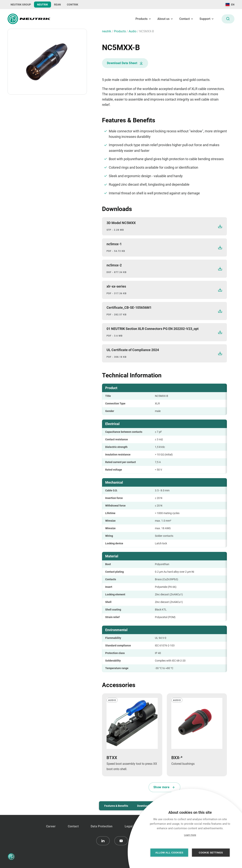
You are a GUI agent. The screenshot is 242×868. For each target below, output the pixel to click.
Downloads (144, 806)
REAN (57, 5)
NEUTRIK (43, 5)
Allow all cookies (169, 853)
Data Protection (102, 826)
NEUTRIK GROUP (21, 5)
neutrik (107, 31)
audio (133, 31)
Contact (73, 826)
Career (51, 826)
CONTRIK (73, 5)
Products (120, 31)
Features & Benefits (116, 806)
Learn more (190, 835)
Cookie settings (211, 853)
